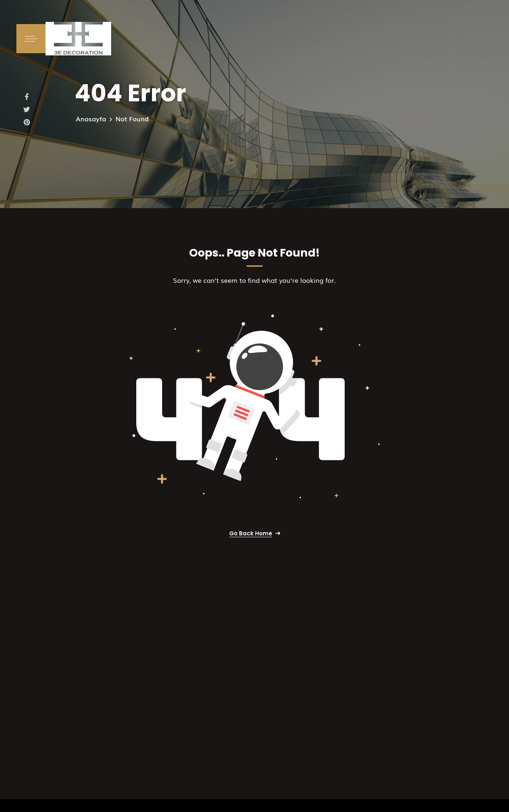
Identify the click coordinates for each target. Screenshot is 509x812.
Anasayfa (91, 118)
